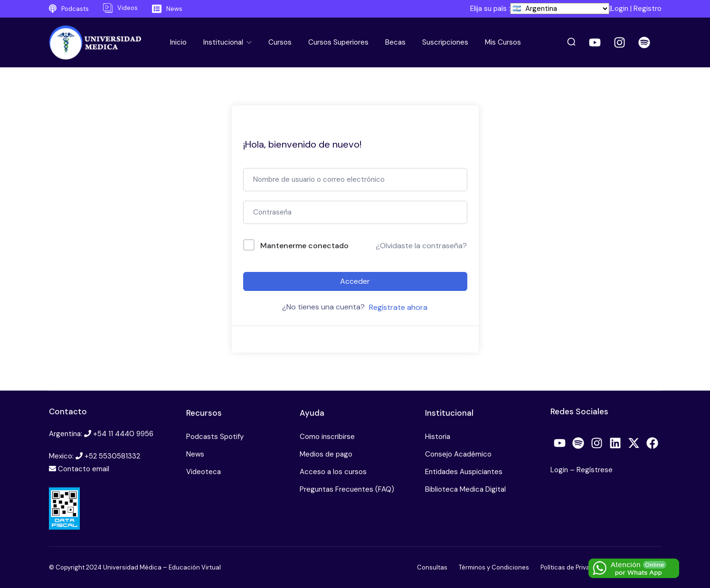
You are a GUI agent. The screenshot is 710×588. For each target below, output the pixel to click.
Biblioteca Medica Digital (465, 489)
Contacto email (84, 469)
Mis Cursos (503, 42)
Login (620, 9)
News (195, 454)
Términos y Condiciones (494, 567)
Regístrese (595, 470)
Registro (648, 9)
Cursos (280, 42)
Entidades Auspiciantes (464, 472)
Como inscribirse (327, 437)
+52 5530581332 (112, 456)
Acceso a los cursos (333, 472)
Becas (395, 42)
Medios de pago (326, 454)
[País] (560, 9)
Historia (438, 437)
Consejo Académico (458, 454)
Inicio (178, 42)
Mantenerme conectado (304, 246)
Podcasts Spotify (215, 437)
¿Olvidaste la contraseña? (421, 246)
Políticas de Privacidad (573, 567)
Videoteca (204, 472)
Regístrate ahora (398, 307)
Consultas (432, 567)
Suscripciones (445, 42)
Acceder (355, 281)
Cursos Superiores (338, 42)
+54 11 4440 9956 (123, 434)
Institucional (224, 42)
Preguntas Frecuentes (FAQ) (347, 489)
